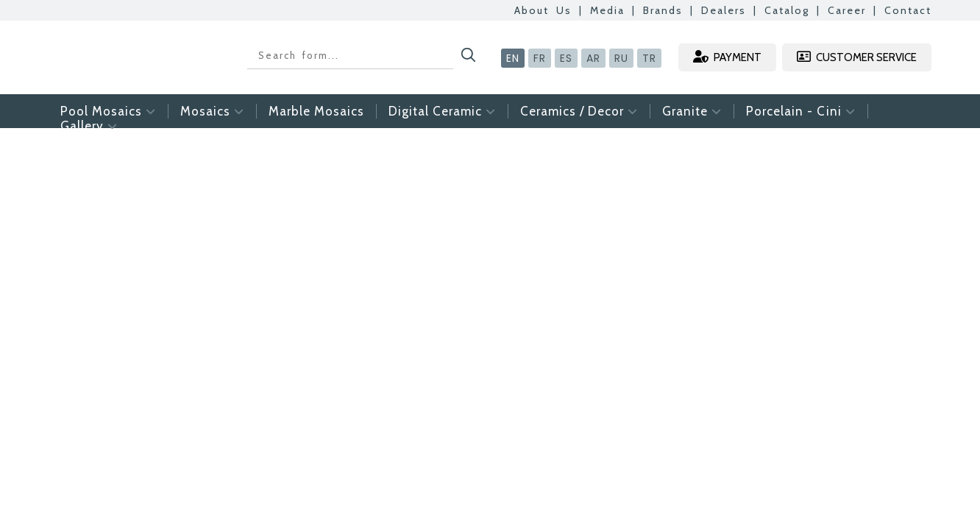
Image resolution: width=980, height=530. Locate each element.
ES (566, 58)
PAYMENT (727, 57)
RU (621, 58)
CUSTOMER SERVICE (857, 57)
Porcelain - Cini (801, 111)
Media (607, 10)
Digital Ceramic (442, 111)
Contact (908, 10)
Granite (692, 111)
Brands (663, 10)
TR (649, 58)
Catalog (787, 10)
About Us (543, 10)
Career (847, 10)
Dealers (724, 10)
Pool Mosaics (108, 111)
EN (513, 58)
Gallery (89, 126)
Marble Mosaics (316, 111)
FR (540, 58)
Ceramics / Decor (579, 111)
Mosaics (212, 111)
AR (593, 58)
